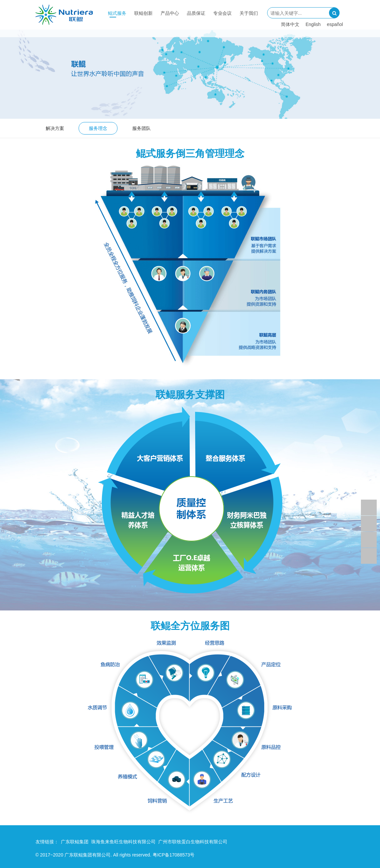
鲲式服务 (117, 13)
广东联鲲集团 (75, 842)
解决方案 (55, 128)
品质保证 (196, 13)
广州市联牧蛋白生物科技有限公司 (193, 842)
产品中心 (170, 13)
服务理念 (98, 128)
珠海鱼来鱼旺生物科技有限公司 (123, 842)
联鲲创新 (143, 13)
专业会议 (222, 13)
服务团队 (141, 128)
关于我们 (249, 13)
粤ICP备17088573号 (174, 855)
